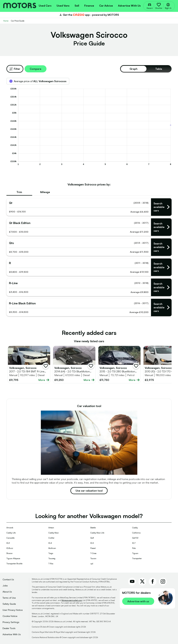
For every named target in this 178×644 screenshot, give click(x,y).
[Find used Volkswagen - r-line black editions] (89, 307)
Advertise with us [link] (138, 601)
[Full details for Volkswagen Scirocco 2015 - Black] (119, 365)
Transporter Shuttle (14, 564)
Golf (92, 538)
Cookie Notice (10, 616)
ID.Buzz (10, 548)
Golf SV (135, 538)
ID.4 (50, 543)
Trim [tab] (19, 192)
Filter (15, 69)
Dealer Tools (9, 628)
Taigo (51, 553)
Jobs (5, 586)
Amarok (10, 528)
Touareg (52, 558)
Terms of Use (9, 598)
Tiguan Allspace (13, 558)
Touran (93, 558)
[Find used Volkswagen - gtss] (89, 247)
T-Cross (93, 553)
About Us (7, 592)
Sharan (9, 553)
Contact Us (8, 579)
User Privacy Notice (13, 610)
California (136, 533)
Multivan (52, 548)
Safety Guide (9, 604)
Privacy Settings (11, 622)
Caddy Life (11, 533)
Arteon (51, 528)
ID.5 (92, 543)
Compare (36, 69)
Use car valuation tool (89, 491)
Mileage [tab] (45, 192)
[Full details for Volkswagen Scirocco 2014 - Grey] (74, 365)
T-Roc (51, 564)
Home (6, 21)
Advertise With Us (12, 634)
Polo (134, 548)
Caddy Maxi (54, 533)
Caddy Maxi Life (97, 533)
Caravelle (10, 538)
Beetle (93, 528)
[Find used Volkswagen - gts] (89, 207)
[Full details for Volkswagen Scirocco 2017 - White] (29, 365)
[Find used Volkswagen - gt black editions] (89, 227)
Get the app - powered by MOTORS (89, 15)
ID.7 (134, 543)
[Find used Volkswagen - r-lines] (89, 287)
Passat (93, 548)
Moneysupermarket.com (72, 600)
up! (92, 564)
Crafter (51, 538)
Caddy (135, 528)
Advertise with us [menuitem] (129, 6)
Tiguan (135, 553)
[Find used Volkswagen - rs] (89, 267)
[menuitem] (45, 5)
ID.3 (8, 543)
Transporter (137, 558)
